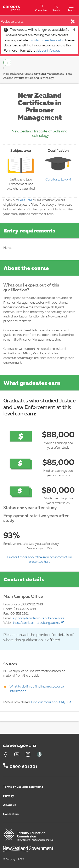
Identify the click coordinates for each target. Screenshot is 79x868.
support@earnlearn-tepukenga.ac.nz (38, 618)
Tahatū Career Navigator (46, 40)
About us (10, 805)
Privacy (9, 796)
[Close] (73, 22)
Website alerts (12, 22)
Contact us (11, 814)
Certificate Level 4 (58, 180)
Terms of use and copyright (23, 787)
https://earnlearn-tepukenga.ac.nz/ (36, 623)
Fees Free (25, 200)
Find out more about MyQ (50, 702)
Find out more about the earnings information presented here (39, 560)
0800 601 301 (24, 767)
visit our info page (48, 51)
